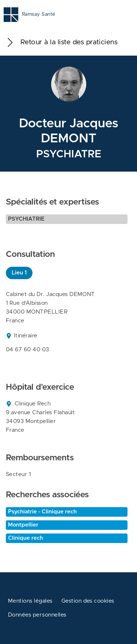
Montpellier (23, 525)
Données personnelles (37, 615)
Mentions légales (30, 601)
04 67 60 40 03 (28, 350)
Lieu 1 (19, 273)
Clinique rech (26, 538)
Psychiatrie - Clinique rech (42, 512)
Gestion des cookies (88, 601)
